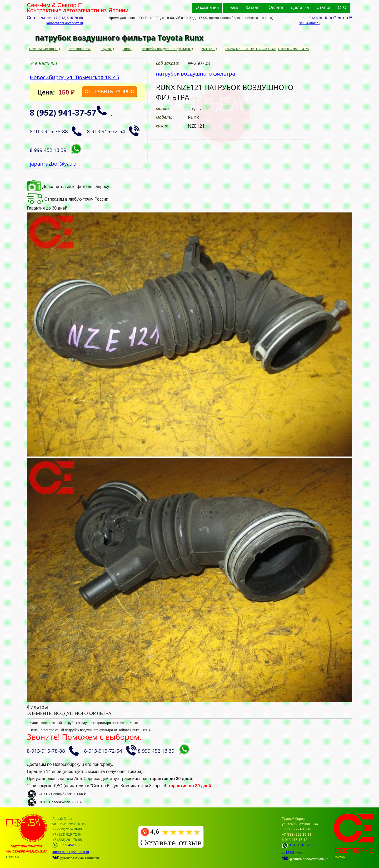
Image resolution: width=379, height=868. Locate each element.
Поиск (232, 8)
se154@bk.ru (310, 23)
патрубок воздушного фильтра (166, 49)
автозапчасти (79, 49)
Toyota (107, 49)
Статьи (323, 8)
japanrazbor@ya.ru (53, 164)
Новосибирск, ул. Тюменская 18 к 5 (74, 77)
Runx (127, 49)
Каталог (253, 8)
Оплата (276, 8)
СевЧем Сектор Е (44, 49)
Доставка (300, 8)
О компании (207, 8)
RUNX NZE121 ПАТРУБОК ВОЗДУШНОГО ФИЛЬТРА (267, 49)
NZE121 (208, 49)
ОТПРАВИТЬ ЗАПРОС (109, 92)
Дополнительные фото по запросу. (68, 187)
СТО (342, 8)
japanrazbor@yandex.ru (65, 23)
